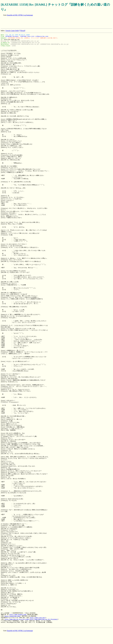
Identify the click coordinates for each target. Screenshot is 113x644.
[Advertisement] (37, 22)
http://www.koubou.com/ (18, 615)
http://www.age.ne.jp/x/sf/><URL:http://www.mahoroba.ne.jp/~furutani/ (31, 619)
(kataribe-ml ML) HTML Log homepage (20, 15)
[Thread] (22, 31)
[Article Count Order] (12, 31)
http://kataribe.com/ (13, 616)
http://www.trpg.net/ (38, 618)
